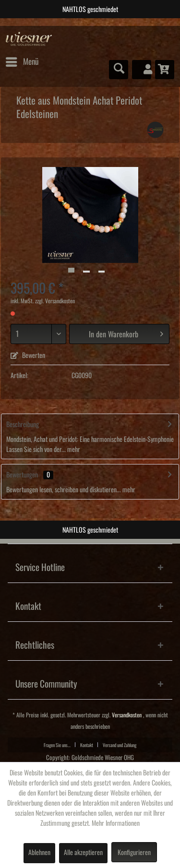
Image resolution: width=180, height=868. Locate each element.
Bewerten (28, 356)
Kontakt (87, 745)
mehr (73, 450)
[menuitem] (22, 62)
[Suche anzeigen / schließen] (119, 70)
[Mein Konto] (142, 70)
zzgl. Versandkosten (55, 301)
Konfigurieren (134, 853)
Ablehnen (39, 853)
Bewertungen (22, 475)
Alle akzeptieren (83, 853)
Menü (22, 60)
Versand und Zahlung (120, 745)
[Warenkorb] (165, 70)
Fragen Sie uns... (57, 745)
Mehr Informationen (116, 823)
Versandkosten (127, 715)
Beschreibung (23, 425)
